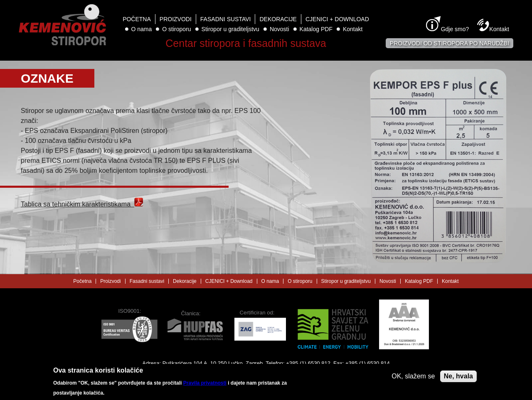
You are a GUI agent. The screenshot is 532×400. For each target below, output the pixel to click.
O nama (142, 29)
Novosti (280, 29)
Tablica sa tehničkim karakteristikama (82, 204)
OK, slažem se (413, 378)
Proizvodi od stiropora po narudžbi (449, 43)
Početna (137, 19)
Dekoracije (278, 19)
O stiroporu (176, 29)
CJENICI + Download (337, 19)
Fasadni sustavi (226, 19)
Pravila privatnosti (205, 385)
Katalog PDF (316, 29)
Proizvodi (176, 19)
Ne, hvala (458, 378)
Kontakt (353, 29)
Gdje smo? (455, 29)
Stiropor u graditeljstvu (230, 29)
